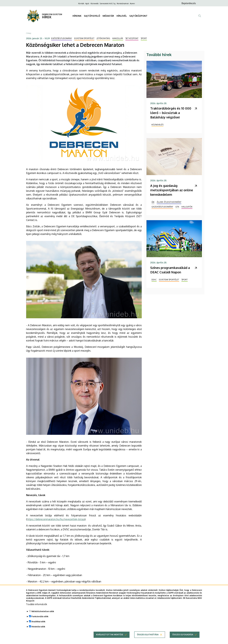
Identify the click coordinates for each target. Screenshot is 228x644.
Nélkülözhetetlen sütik (43, 614)
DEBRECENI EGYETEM (52, 14)
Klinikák (81, 3)
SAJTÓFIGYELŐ (92, 16)
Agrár (87, 3)
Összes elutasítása (148, 638)
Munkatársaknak (123, 3)
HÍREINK (77, 16)
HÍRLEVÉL (122, 16)
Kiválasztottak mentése (110, 638)
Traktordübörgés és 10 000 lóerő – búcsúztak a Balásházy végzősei (171, 113)
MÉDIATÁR (108, 16)
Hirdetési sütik (38, 630)
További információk (37, 607)
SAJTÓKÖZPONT (138, 16)
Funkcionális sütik (40, 619)
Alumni (132, 3)
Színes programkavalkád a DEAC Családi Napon (170, 270)
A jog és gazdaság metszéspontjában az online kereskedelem (172, 190)
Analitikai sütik (38, 625)
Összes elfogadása (183, 638)
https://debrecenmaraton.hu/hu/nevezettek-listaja (56, 519)
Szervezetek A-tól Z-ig (108, 3)
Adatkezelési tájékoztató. (170, 601)
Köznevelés (95, 3)
